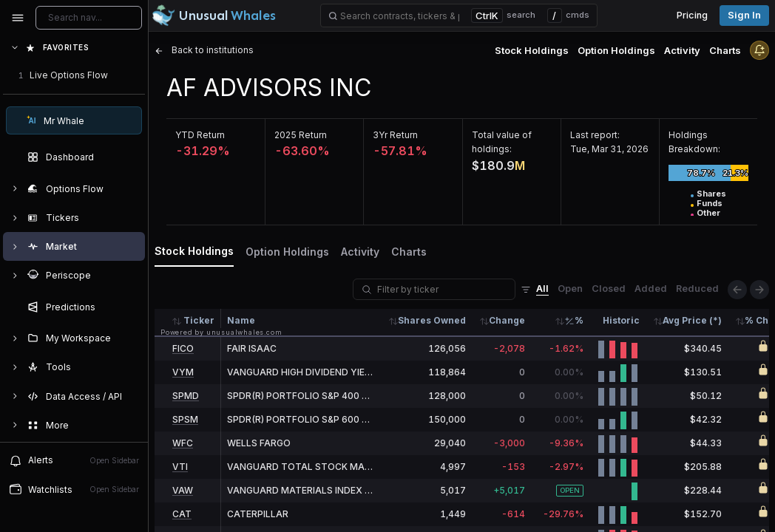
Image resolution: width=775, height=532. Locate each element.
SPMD (186, 396)
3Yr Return (395, 135)
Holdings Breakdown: (694, 142)
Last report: (595, 135)
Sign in (744, 15)
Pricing (692, 15)
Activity (682, 50)
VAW (183, 490)
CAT (182, 514)
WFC (183, 443)
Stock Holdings (532, 50)
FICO (183, 348)
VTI (180, 467)
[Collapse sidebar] (18, 18)
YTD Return (200, 135)
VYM (183, 372)
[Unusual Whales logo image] (214, 16)
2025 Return (301, 135)
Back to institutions (204, 50)
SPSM (185, 419)
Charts (725, 50)
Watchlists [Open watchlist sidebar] (74, 489)
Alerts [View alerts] (74, 460)
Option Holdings (616, 50)
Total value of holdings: (502, 142)
